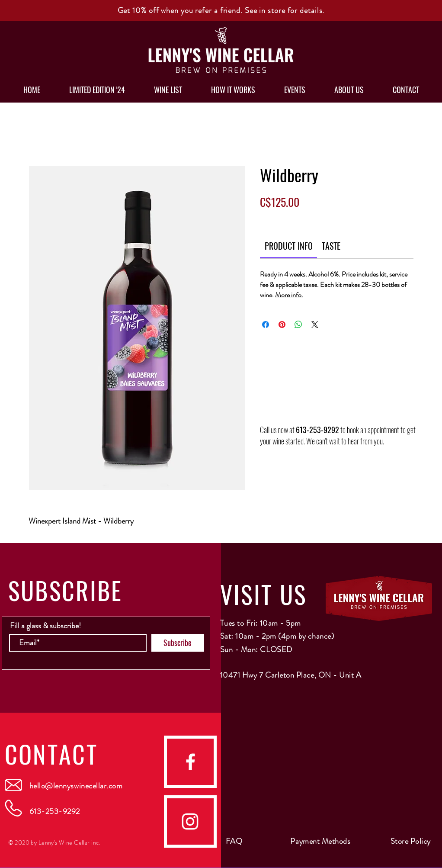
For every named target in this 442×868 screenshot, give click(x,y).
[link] (289, 246)
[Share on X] (315, 325)
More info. (289, 295)
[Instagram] (190, 821)
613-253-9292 (317, 430)
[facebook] (191, 762)
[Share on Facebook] (266, 325)
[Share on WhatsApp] (298, 325)
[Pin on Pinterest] (282, 325)
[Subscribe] (178, 643)
